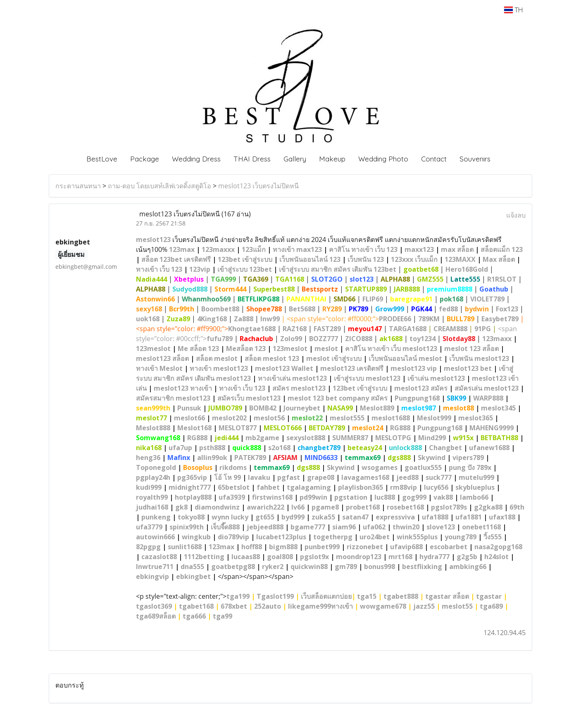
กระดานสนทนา (78, 186)
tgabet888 (401, 596)
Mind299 (432, 438)
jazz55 (424, 606)
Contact (434, 159)
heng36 (148, 458)
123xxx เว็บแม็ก (414, 259)
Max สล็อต (499, 259)
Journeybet (302, 408)
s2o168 (279, 448)
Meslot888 (153, 428)
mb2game (262, 438)
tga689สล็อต (156, 616)
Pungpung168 (417, 398)
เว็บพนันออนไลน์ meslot (405, 358)
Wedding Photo (383, 159)
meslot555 (347, 418)
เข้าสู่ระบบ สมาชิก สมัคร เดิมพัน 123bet (338, 269)
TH (513, 10)
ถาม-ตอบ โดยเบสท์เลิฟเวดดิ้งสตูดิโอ (160, 186)
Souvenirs (475, 159)
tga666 (194, 616)
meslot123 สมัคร (422, 388)
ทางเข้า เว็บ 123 (159, 269)
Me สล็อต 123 (198, 349)
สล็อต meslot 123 (272, 358)
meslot (326, 349)
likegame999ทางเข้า (320, 606)
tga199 (238, 596)
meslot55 (457, 606)
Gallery (295, 159)
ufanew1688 (489, 448)
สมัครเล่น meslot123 (487, 388)
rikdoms (233, 467)
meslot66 (189, 418)
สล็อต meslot (217, 358)
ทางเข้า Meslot (159, 368)
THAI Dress (252, 159)
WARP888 (488, 398)
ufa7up (180, 448)
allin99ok (212, 458)
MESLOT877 (238, 428)
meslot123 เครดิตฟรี (352, 368)
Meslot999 (434, 418)
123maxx (497, 339)
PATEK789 (250, 458)
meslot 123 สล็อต (471, 349)
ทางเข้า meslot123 (219, 368)
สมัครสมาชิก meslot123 (173, 398)
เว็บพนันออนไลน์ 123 (310, 259)
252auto (268, 606)
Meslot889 (377, 408)
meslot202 (229, 418)
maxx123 (419, 249)
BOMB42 (263, 408)
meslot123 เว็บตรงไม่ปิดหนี (258, 186)
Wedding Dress (196, 159)
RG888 (400, 428)
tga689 (491, 606)
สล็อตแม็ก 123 (502, 249)
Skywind (432, 458)
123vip (200, 269)
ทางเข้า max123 (297, 249)
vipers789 (468, 458)
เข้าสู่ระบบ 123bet (245, 269)
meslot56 (269, 418)
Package (145, 159)
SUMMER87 (350, 438)
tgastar (489, 596)
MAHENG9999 (492, 428)
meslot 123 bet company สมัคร (338, 398)
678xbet (234, 606)
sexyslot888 (306, 438)
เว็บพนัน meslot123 (479, 358)
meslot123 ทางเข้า (183, 388)
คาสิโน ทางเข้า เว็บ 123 (363, 249)
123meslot (153, 349)
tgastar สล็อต (447, 596)
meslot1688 (391, 418)
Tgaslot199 (275, 596)
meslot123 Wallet (284, 368)
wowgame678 (383, 606)
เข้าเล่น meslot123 (436, 378)
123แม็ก (254, 249)
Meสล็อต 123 (246, 349)
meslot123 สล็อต (162, 358)
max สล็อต (457, 249)
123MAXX (460, 259)
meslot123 (153, 240)
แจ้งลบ (516, 215)
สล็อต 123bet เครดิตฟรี (176, 259)
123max (182, 249)
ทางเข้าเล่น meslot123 (292, 378)
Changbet (445, 448)
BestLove (102, 159)
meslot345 (498, 408)
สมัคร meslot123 (299, 388)
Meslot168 (194, 428)
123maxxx (218, 249)
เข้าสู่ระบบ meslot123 (367, 378)
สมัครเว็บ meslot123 (249, 398)
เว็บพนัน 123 (366, 259)
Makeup (332, 159)
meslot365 (476, 418)
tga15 (367, 596)
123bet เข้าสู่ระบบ (245, 259)
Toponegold (156, 467)
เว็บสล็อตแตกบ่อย (326, 596)
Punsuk (189, 408)
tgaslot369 (154, 606)
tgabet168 (196, 606)
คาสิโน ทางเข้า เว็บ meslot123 (391, 349)
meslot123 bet (468, 368)
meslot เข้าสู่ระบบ (334, 358)
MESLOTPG (393, 438)
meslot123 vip (414, 368)
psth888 (212, 448)
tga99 (223, 616)
